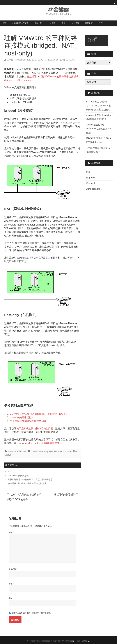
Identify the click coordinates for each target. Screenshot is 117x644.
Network (12, 451)
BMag (86, 641)
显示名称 (13, 569)
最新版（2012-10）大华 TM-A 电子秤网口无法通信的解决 (98, 106)
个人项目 (52, 23)
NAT (51, 451)
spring (90, 115)
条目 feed (90, 178)
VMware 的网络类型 (22, 417)
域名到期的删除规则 (66, 494)
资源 (64, 23)
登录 (88, 172)
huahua (89, 125)
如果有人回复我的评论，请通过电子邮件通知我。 (31, 613)
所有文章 (38, 23)
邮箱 (11, 584)
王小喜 (10, 60)
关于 (101, 23)
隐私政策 (89, 23)
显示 (92, 41)
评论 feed (90, 183)
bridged (34, 451)
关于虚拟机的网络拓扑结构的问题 (29, 421)
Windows (21, 451)
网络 (75, 451)
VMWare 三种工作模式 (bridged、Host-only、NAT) (38, 414)
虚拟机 (8, 455)
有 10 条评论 (69, 60)
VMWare (67, 451)
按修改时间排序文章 (20, 23)
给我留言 (75, 23)
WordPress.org (94, 189)
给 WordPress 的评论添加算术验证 (99, 129)
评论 (11, 533)
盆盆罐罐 (58, 10)
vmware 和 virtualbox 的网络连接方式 (40, 443)
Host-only (44, 451)
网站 (11, 598)
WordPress (68, 641)
